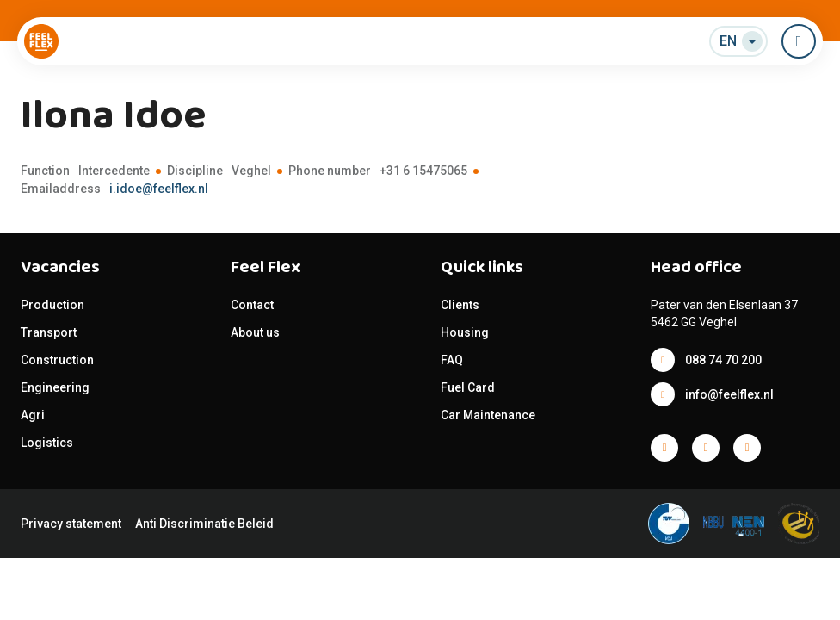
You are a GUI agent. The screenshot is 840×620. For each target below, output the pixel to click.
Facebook (664, 448)
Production (52, 305)
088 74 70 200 (723, 360)
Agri (33, 415)
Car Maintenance (488, 415)
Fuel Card (468, 387)
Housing (465, 332)
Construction (57, 360)
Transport (49, 332)
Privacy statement (71, 524)
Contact (252, 305)
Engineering (55, 387)
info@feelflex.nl (729, 394)
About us (255, 332)
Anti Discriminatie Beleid (204, 524)
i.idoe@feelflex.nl (159, 189)
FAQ (452, 360)
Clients (460, 305)
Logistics (47, 443)
